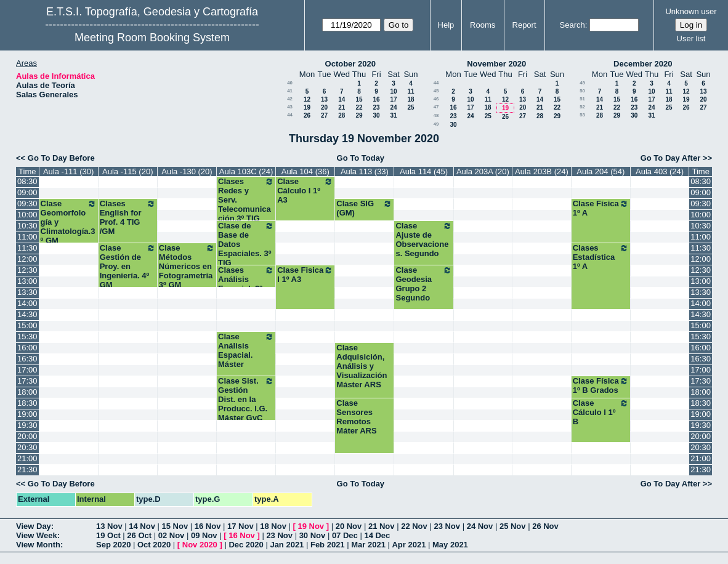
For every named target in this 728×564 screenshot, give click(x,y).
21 (342, 107)
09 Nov (204, 535)
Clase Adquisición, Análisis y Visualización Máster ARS (362, 366)
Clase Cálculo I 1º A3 (305, 191)
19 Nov (311, 526)
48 (436, 115)
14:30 (27, 314)
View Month (38, 545)
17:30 (27, 381)
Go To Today (361, 158)
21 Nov (382, 526)
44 (290, 115)
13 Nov (109, 526)
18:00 (27, 392)
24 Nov (480, 526)
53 (582, 115)
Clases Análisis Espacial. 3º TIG (246, 284)
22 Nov (414, 526)
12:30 (27, 270)
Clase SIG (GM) (364, 208)
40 (290, 83)
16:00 (27, 348)
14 (342, 99)
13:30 (27, 292)
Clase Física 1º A (601, 208)
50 (582, 91)
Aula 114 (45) (424, 171)
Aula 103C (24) (246, 171)
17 (393, 99)
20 (324, 107)
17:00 (27, 370)
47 (436, 107)
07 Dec (345, 535)
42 (290, 99)
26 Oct (139, 535)
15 (359, 99)
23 (376, 107)
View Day (34, 526)
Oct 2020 (154, 545)
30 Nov (313, 535)
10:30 (27, 226)
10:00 (27, 215)
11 (411, 91)
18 (411, 99)
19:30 (27, 425)
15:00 (27, 325)
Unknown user (691, 11)
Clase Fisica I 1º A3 (305, 275)
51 (582, 99)
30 (376, 115)
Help (446, 25)
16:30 (27, 359)
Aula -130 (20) (187, 171)
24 (393, 107)
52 (582, 107)
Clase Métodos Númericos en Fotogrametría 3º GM (187, 266)
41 (290, 91)
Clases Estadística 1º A (601, 257)
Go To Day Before (61, 158)
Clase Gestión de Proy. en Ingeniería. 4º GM (128, 266)
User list (691, 38)
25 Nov (513, 526)
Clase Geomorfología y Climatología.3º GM (69, 222)
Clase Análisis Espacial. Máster (246, 350)
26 (307, 115)
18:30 (27, 403)
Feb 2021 (328, 545)
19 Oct (108, 535)
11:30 (27, 248)
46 (436, 99)
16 (376, 99)
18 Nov (273, 526)
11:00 (27, 237)
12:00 (27, 259)
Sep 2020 (113, 545)
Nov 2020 (200, 545)
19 (307, 107)
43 (290, 107)
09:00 (27, 192)
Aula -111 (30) (68, 171)
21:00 (27, 458)
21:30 (27, 469)
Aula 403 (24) (660, 171)
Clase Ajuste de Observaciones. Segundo (423, 240)
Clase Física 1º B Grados (601, 385)
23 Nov (447, 526)
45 (436, 91)
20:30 (27, 447)
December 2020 (643, 64)
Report (524, 25)
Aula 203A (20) (483, 171)
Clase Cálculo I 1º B (601, 412)
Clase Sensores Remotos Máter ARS (356, 417)
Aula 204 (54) (601, 171)
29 (359, 115)
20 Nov (349, 526)
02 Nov (172, 535)
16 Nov (208, 526)
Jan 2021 (287, 545)
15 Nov (175, 526)
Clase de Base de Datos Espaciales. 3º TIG (246, 244)
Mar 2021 (368, 545)
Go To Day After (671, 158)
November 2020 (496, 64)
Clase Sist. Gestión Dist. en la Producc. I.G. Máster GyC (246, 399)
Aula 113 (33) (365, 171)
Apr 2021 (409, 545)
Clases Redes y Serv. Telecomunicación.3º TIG (246, 200)
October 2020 (350, 64)
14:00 (27, 303)
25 (411, 107)
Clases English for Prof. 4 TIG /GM (128, 217)
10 (393, 91)
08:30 (27, 181)
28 (342, 115)
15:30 (27, 336)
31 (393, 115)
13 (324, 99)
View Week (37, 535)
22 (359, 107)
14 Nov (142, 526)
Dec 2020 (246, 545)
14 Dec (377, 535)
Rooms (483, 25)
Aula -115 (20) (127, 171)
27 (324, 115)
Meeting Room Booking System (152, 38)
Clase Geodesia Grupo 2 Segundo (423, 284)
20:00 (27, 436)
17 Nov (241, 526)
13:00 (27, 281)
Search (572, 25)
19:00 (27, 414)
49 (436, 124)
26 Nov (545, 526)
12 (307, 99)
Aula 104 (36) (305, 171)
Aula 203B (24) (542, 171)
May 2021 (450, 545)
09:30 (27, 203)
